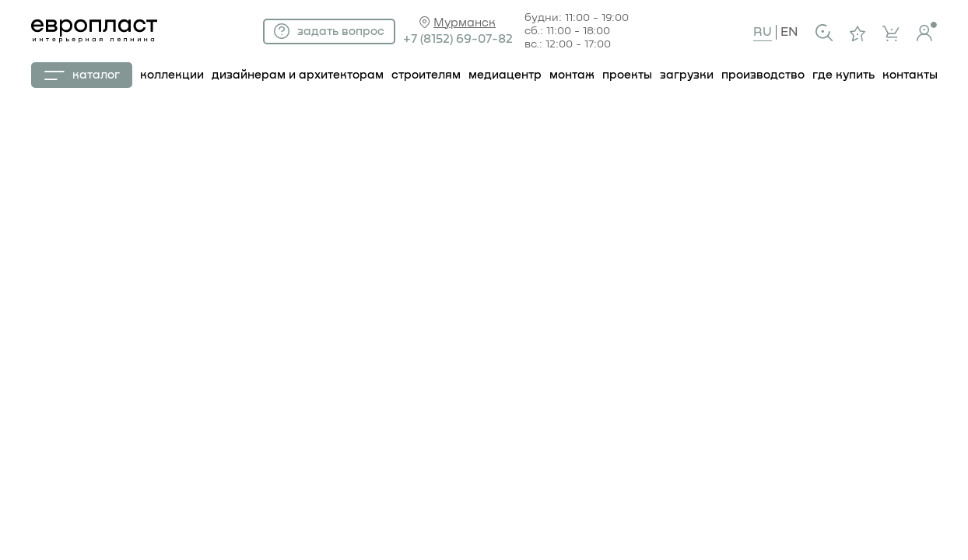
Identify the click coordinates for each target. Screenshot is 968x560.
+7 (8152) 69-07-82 (458, 39)
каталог (82, 75)
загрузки (687, 75)
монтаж (572, 75)
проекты (627, 75)
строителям (426, 75)
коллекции (172, 75)
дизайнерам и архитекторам (298, 75)
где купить (843, 75)
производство (763, 75)
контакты (910, 75)
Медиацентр (505, 75)
